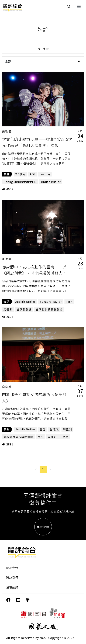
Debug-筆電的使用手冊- (20, 182)
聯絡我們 (12, 577)
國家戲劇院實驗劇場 (49, 309)
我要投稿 (43, 527)
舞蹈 (6, 302)
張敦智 (7, 131)
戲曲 (6, 429)
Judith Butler (51, 182)
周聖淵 (67, 429)
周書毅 (8, 309)
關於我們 (12, 568)
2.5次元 (20, 174)
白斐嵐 (7, 387)
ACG (33, 174)
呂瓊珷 (54, 429)
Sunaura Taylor (51, 302)
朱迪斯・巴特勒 (58, 437)
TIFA (69, 302)
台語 (43, 429)
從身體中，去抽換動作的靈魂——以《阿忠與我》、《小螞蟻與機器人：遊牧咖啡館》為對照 (36, 273)
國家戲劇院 (24, 309)
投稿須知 (12, 587)
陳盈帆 (7, 259)
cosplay (45, 174)
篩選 (43, 49)
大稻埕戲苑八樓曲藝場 (18, 437)
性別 (40, 437)
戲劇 (6, 174)
